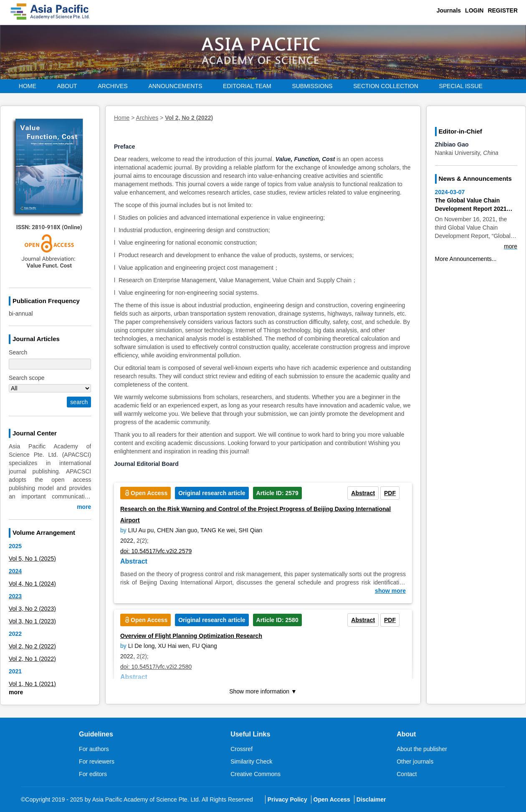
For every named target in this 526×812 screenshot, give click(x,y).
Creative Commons (255, 774)
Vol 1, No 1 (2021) (32, 684)
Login (474, 10)
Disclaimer (371, 799)
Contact (407, 774)
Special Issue (461, 86)
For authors (94, 749)
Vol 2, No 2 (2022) (32, 646)
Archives (113, 86)
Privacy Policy (287, 799)
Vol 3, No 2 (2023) (32, 609)
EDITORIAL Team (247, 86)
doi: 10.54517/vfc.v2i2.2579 (156, 551)
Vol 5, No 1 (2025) (32, 559)
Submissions (312, 86)
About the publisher (422, 749)
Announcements (175, 86)
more (84, 507)
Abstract (363, 493)
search (79, 402)
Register (503, 10)
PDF (390, 493)
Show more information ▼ (263, 691)
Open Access (332, 799)
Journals (449, 10)
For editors (93, 774)
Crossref (242, 749)
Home (28, 86)
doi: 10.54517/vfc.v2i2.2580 (156, 667)
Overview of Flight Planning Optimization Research (191, 636)
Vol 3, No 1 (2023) (32, 621)
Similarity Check (251, 761)
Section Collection (386, 86)
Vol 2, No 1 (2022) (32, 659)
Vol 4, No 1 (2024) (32, 584)
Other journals (415, 761)
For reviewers (97, 761)
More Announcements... (466, 259)
